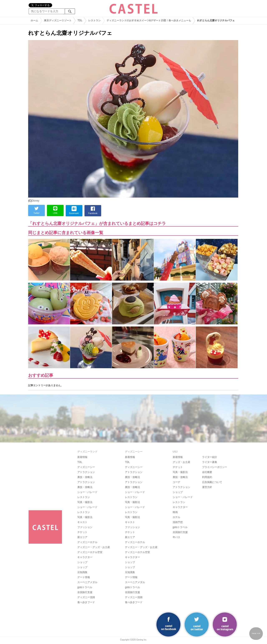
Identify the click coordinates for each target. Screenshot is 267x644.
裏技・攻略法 (85, 477)
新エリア (82, 537)
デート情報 (84, 577)
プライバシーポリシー (215, 467)
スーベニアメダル (87, 582)
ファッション (85, 527)
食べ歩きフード (86, 602)
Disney (36, 201)
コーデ (176, 482)
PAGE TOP (256, 633)
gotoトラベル (85, 587)
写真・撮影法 (85, 502)
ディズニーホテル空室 (90, 552)
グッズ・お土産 (181, 462)
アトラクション (86, 472)
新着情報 (82, 457)
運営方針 (207, 487)
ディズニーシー (86, 467)
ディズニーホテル (87, 542)
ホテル (176, 517)
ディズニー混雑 (86, 597)
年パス (176, 537)
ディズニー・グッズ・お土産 (94, 547)
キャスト (82, 522)
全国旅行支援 (85, 592)
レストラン (84, 497)
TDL (80, 462)
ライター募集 (210, 462)
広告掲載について (212, 482)
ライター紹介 (210, 457)
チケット (82, 532)
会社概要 (207, 472)
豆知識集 (82, 572)
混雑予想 (178, 522)
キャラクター (85, 557)
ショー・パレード (87, 492)
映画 (175, 512)
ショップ (82, 562)
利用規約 (207, 477)
